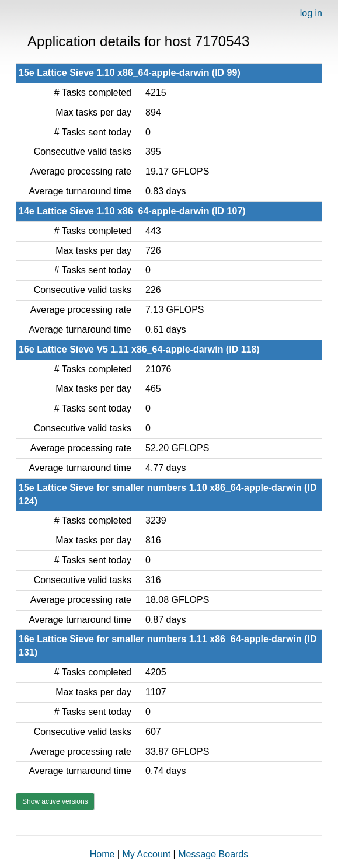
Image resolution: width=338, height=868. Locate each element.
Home (102, 854)
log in (311, 13)
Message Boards (213, 854)
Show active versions (55, 801)
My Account (146, 854)
